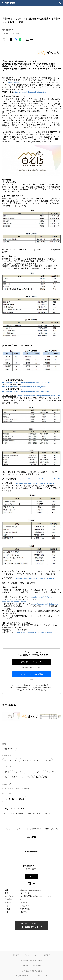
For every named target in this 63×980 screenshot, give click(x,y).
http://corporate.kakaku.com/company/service (35, 632)
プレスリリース (18, 829)
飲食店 (15, 777)
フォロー (31, 876)
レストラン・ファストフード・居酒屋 (36, 760)
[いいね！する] (4, 40)
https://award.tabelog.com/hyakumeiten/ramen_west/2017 (26, 391)
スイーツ (50, 772)
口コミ (7, 772)
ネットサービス (10, 760)
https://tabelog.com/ (12, 82)
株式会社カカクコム (34, 829)
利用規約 (47, 955)
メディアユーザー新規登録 (31, 674)
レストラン (26, 777)
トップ (6, 829)
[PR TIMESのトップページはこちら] (10, 3)
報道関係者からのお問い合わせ (31, 960)
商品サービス (9, 749)
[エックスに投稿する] (11, 40)
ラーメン (29, 772)
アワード (17, 772)
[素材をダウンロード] (27, 40)
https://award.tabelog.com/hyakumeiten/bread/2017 (35, 483)
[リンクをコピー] (32, 40)
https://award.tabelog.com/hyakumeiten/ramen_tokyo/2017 (26, 382)
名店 (45, 777)
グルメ (40, 772)
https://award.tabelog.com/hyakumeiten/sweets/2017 (39, 396)
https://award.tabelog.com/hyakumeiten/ (30, 92)
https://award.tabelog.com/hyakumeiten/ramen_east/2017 (25, 387)
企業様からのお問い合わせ (31, 966)
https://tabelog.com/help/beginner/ (45, 604)
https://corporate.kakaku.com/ (31, 890)
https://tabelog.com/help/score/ (40, 597)
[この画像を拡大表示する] (11, 716)
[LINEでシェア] (20, 40)
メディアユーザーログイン (31, 662)
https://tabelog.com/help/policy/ (14, 602)
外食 (37, 777)
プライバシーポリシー (31, 955)
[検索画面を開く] (60, 3)
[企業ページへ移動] (32, 852)
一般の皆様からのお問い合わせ (31, 971)
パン (6, 777)
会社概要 (16, 955)
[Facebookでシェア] (16, 40)
